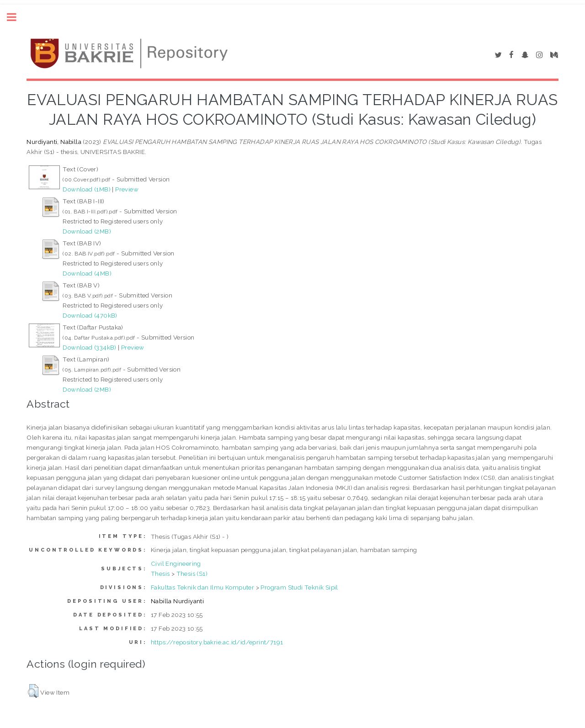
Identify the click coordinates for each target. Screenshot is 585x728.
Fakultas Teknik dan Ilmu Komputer (202, 587)
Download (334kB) (89, 347)
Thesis (160, 574)
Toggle (16, 17)
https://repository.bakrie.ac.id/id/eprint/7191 (217, 642)
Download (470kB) (90, 315)
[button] (33, 691)
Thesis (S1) (192, 574)
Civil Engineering (176, 563)
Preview (127, 189)
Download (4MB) (87, 273)
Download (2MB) (87, 231)
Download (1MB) (87, 189)
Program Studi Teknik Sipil (299, 587)
